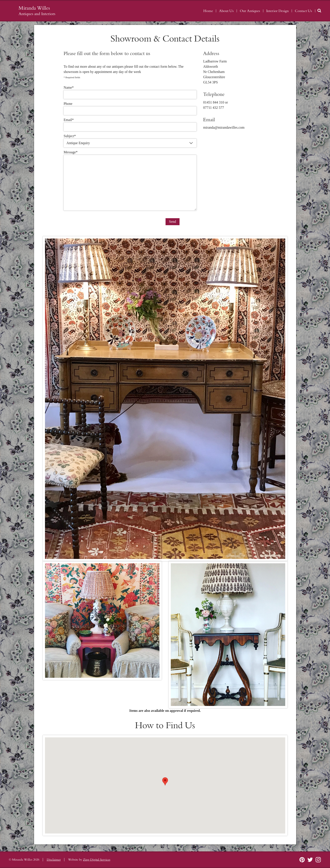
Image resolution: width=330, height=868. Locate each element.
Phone (68, 104)
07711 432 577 (213, 108)
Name (69, 87)
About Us (226, 11)
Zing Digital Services (97, 860)
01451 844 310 (214, 102)
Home (208, 11)
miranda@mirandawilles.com (224, 127)
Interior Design (277, 11)
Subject (70, 136)
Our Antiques (250, 11)
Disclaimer (54, 860)
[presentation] (97, 221)
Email (69, 120)
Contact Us (303, 11)
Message (71, 152)
